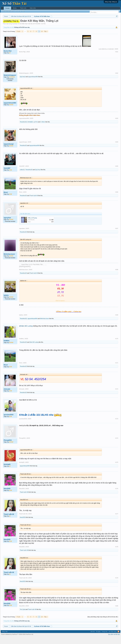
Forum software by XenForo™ (17, 641)
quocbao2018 (9, 422)
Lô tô (99, 22)
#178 (117, 554)
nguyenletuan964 (33, 84)
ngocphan (7, 225)
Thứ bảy (64, 22)
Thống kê (78, 22)
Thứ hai (34, 22)
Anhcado (7, 396)
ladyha (6, 302)
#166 (117, 199)
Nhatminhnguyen (10, 82)
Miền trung (22, 22)
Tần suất (93, 22)
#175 (117, 469)
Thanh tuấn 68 (34, 202)
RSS (118, 639)
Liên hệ (92, 639)
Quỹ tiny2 (23, 84)
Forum (7, 8)
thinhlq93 (30, 129)
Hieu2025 (7, 495)
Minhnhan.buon (9, 261)
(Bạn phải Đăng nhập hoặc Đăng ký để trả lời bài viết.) (103, 624)
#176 (117, 496)
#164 (117, 149)
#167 (117, 235)
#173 (117, 426)
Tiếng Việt (5, 639)
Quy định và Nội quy (114, 641)
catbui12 (22, 177)
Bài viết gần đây (20, 11)
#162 (117, 80)
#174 (117, 445)
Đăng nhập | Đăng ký (111, 2)
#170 (117, 346)
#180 (117, 613)
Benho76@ (8, 58)
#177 (117, 521)
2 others (43, 129)
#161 (117, 59)
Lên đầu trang (113, 639)
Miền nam (8, 22)
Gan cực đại (86, 22)
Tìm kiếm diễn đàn (8, 11)
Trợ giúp (98, 639)
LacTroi (35, 129)
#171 (117, 370)
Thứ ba (40, 22)
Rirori (6, 199)
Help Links (33, 8)
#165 (117, 173)
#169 (117, 322)
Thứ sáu (58, 22)
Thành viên (23, 8)
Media (15, 8)
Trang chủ (105, 639)
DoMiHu (7, 348)
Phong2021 (8, 447)
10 (42, 38)
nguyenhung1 (9, 151)
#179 (117, 585)
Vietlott (29, 22)
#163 (117, 125)
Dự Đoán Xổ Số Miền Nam (20, 31)
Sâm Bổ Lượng (34, 349)
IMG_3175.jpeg (33, 225)
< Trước (18, 38)
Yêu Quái (23, 616)
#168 (117, 277)
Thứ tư (45, 22)
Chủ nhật (71, 22)
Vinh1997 (38, 31)
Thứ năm (51, 22)
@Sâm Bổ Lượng (26, 333)
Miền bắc (15, 22)
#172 (117, 396)
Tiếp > (46, 38)
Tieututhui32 (23, 129)
